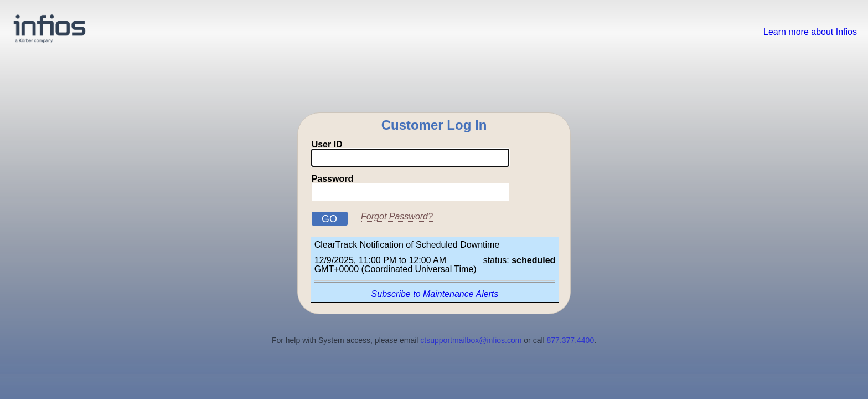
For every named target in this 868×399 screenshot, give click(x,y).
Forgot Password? (397, 216)
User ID (410, 153)
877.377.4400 (571, 340)
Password (410, 188)
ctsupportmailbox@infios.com (471, 340)
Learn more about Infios (810, 32)
